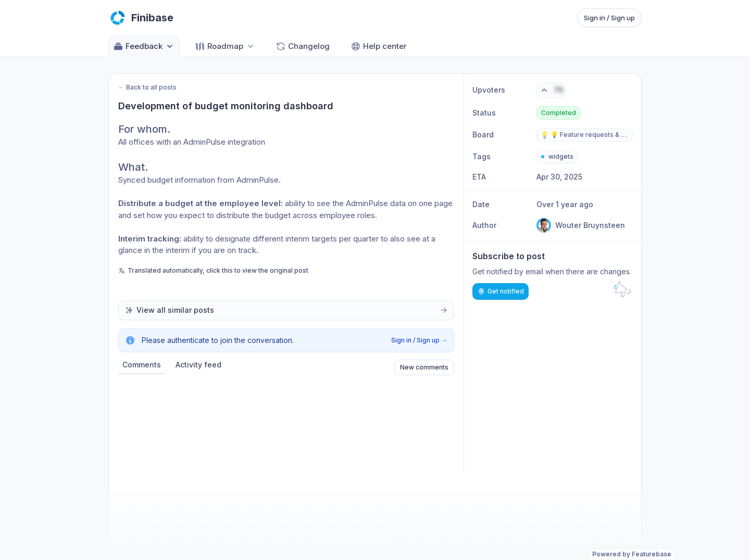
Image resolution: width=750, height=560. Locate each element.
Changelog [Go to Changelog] (303, 46)
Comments (142, 365)
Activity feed (198, 365)
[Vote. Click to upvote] (551, 90)
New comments (424, 367)
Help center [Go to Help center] (379, 46)
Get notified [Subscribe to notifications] (501, 291)
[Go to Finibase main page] (141, 18)
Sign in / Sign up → (419, 340)
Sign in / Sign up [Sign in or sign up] (609, 18)
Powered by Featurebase (632, 554)
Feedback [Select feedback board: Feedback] (144, 46)
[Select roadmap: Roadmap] (225, 46)
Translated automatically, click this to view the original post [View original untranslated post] (213, 270)
